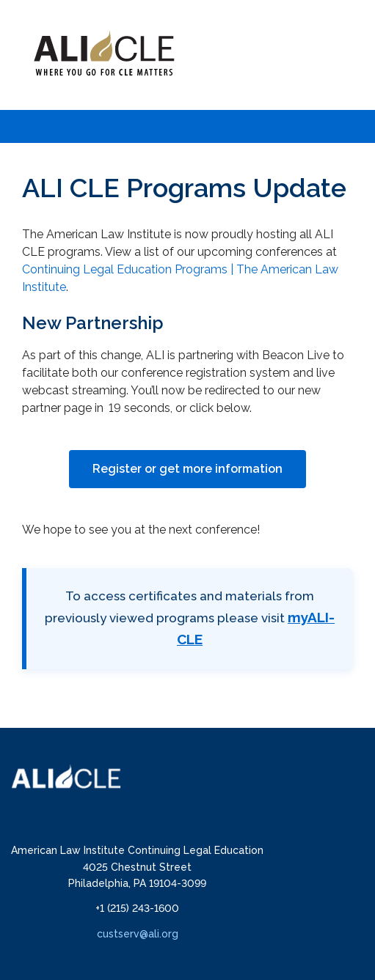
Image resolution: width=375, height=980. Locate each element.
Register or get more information (187, 469)
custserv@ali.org (138, 934)
